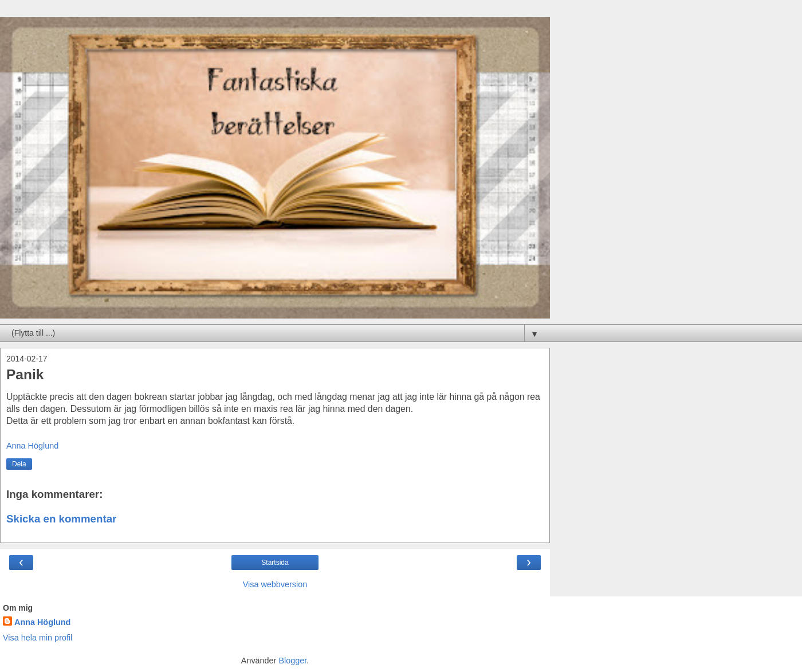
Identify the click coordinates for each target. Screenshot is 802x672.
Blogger (292, 661)
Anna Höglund (42, 622)
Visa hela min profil (38, 638)
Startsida (275, 563)
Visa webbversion (275, 584)
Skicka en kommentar (61, 519)
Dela (19, 464)
